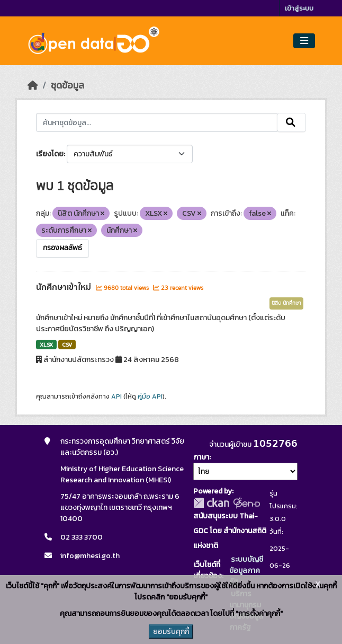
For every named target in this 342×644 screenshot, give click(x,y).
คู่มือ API (150, 396)
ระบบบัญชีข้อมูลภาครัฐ (246, 571)
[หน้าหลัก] (33, 85)
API (116, 396)
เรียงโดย (50, 154)
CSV (67, 345)
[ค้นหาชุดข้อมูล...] (156, 122)
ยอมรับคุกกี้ (171, 632)
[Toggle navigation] (304, 41)
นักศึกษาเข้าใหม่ (65, 287)
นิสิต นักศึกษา (286, 303)
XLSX (46, 345)
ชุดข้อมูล (67, 85)
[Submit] (291, 122)
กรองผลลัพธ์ (62, 248)
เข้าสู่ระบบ (299, 8)
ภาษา (201, 457)
